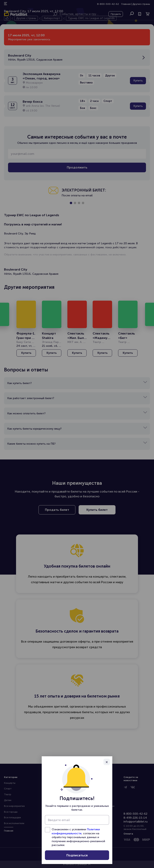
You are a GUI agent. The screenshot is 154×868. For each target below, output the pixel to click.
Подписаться (77, 855)
